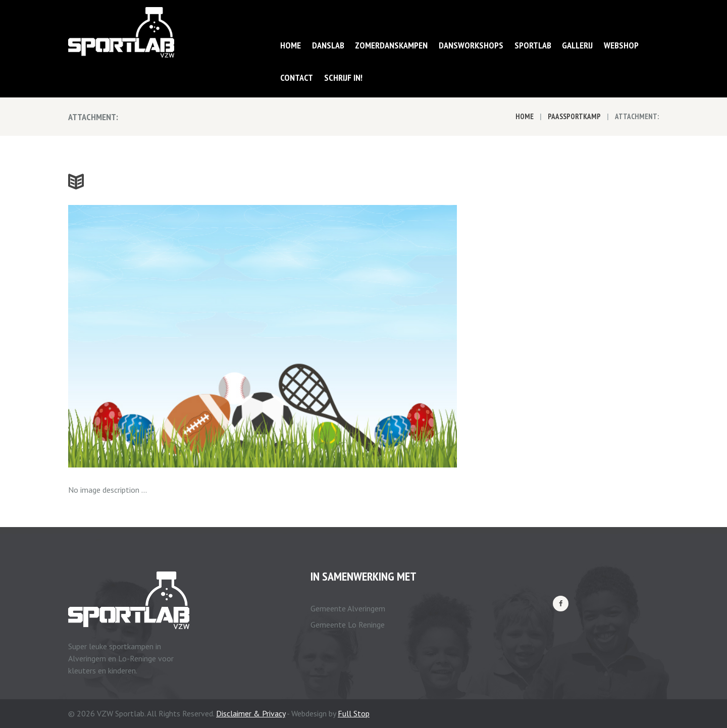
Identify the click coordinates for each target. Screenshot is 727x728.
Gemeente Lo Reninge (348, 625)
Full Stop (354, 713)
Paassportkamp (574, 116)
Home (525, 116)
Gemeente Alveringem (348, 608)
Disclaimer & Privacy (251, 713)
